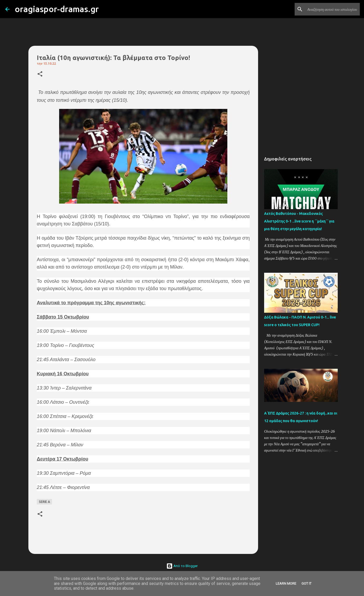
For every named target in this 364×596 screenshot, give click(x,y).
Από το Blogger (182, 566)
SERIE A (44, 502)
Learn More (286, 584)
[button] (40, 74)
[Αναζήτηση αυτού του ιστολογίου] (332, 9)
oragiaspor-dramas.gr (57, 9)
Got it (306, 584)
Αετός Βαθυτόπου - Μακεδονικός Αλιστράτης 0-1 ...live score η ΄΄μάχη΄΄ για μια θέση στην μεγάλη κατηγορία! (299, 221)
